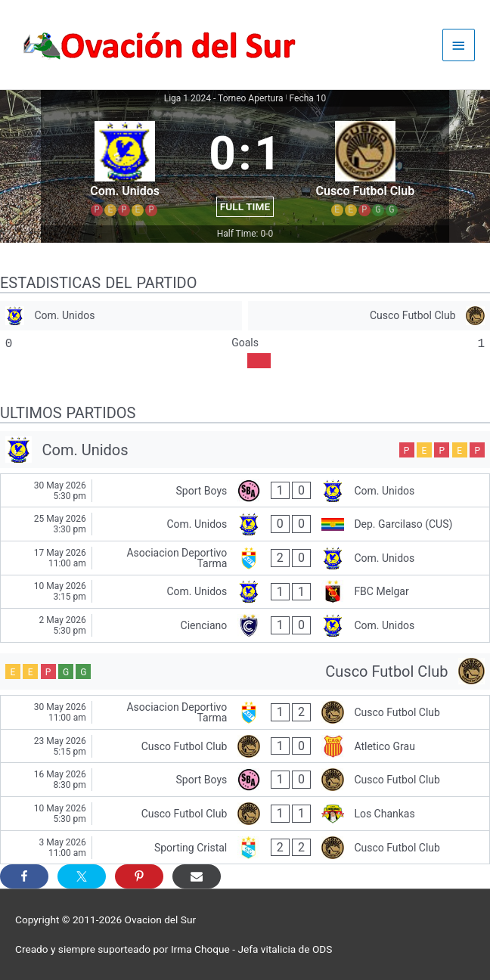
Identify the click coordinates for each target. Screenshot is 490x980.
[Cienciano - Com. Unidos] (245, 625)
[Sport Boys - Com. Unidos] (245, 491)
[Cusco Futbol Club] (369, 316)
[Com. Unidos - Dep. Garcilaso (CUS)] (245, 524)
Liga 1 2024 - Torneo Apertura (224, 98)
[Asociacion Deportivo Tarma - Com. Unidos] (245, 558)
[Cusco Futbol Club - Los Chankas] (245, 814)
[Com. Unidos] (121, 316)
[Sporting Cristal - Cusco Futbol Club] (245, 848)
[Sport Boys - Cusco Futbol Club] (245, 780)
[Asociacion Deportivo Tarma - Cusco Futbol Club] (245, 712)
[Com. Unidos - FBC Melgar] (245, 592)
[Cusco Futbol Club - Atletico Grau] (245, 746)
